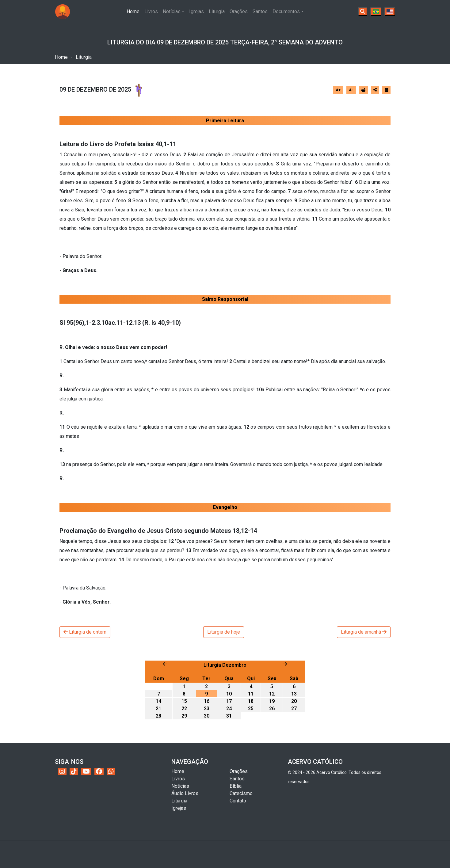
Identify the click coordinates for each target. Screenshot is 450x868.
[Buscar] (363, 12)
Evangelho (225, 507)
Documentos (286, 11)
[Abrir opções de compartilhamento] (375, 90)
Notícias (172, 11)
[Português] (376, 12)
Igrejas (196, 11)
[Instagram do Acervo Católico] (62, 771)
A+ (338, 90)
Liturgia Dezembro (225, 665)
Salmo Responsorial (225, 299)
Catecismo (241, 793)
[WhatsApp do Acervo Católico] (111, 771)
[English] (390, 12)
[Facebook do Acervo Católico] (99, 771)
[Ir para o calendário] (386, 90)
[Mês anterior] (165, 664)
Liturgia (217, 11)
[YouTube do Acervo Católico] (86, 771)
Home (134, 11)
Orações (239, 11)
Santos (260, 11)
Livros (151, 11)
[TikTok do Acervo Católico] (74, 771)
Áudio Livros (185, 793)
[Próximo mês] (285, 664)
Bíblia (236, 786)
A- (351, 90)
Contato (238, 801)
